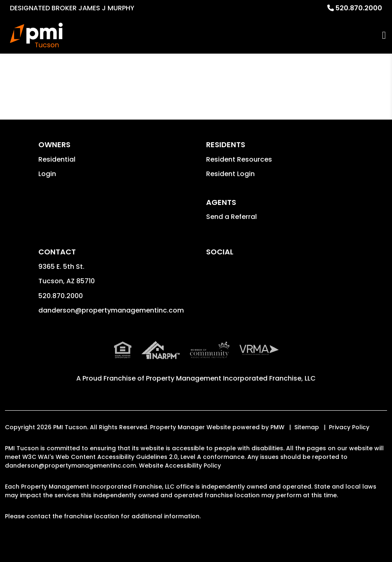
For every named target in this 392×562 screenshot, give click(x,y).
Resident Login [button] (230, 174)
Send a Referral (231, 217)
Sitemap (307, 427)
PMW (277, 427)
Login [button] (47, 174)
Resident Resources (239, 159)
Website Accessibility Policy (180, 466)
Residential (57, 159)
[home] (36, 35)
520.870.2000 (359, 8)
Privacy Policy (349, 427)
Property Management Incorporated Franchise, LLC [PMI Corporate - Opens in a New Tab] (231, 378)
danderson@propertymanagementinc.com (111, 310)
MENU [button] (384, 35)
